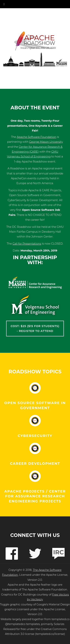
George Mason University (46, 142)
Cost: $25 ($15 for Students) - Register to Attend (35, 329)
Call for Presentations (27, 244)
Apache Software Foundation (36, 137)
